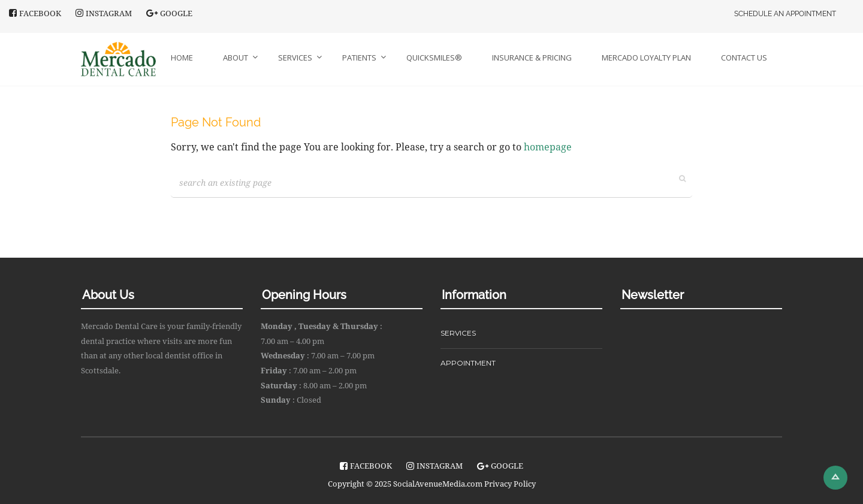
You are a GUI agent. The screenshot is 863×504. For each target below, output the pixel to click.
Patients (359, 58)
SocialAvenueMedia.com (438, 484)
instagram (104, 13)
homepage (548, 147)
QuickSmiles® (434, 58)
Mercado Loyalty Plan (646, 58)
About (236, 58)
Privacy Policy (510, 484)
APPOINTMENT (468, 363)
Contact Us (744, 58)
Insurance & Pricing (532, 58)
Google (169, 13)
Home (182, 58)
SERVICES (458, 333)
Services (295, 58)
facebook (35, 13)
